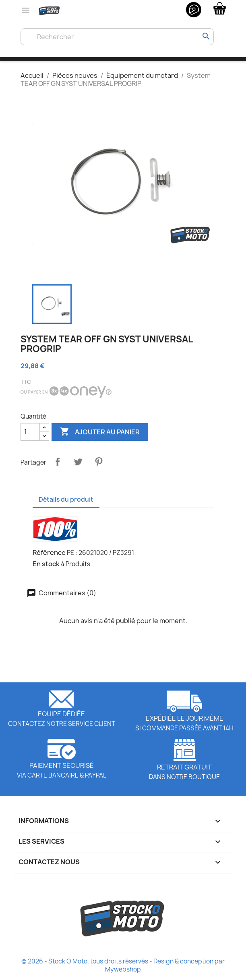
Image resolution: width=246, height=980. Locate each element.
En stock (46, 564)
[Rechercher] (117, 37)
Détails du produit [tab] (66, 499)
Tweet (78, 462)
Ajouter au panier (100, 432)
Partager (58, 462)
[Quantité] (30, 432)
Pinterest (99, 462)
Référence (49, 553)
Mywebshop (123, 969)
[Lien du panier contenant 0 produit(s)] (220, 8)
